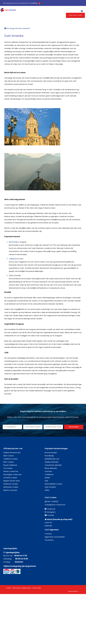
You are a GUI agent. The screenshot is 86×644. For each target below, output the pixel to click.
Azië (46, 481)
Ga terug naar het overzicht (17, 28)
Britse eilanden (51, 468)
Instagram (51, 512)
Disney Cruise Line (11, 471)
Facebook (51, 509)
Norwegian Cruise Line (12, 474)
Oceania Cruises (10, 478)
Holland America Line (12, 453)
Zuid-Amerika (50, 487)
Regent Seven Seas (12, 481)
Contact (48, 534)
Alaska (47, 478)
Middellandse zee (52, 459)
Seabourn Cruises (11, 484)
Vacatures (49, 540)
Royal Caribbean (10, 465)
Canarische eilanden (53, 465)
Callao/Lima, (14, 259)
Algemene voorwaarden (55, 537)
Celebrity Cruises (10, 459)
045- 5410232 (53, 502)
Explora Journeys (10, 490)
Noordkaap (49, 456)
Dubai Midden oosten (54, 484)
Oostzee (48, 471)
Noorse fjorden (51, 453)
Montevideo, (14, 242)
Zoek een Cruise (75, 15)
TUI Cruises (8, 468)
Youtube (51, 515)
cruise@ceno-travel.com (55, 505)
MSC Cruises (9, 462)
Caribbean (49, 474)
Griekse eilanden (52, 462)
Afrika (47, 490)
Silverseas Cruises (11, 487)
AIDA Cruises (9, 456)
